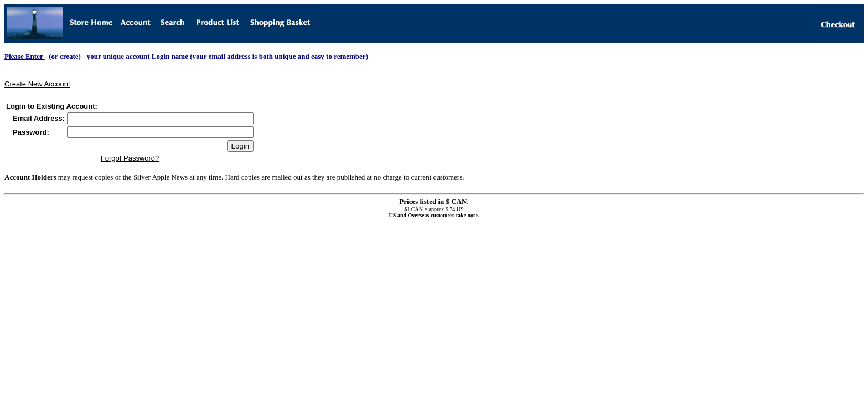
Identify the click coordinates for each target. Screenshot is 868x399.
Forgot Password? (130, 158)
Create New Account (37, 84)
